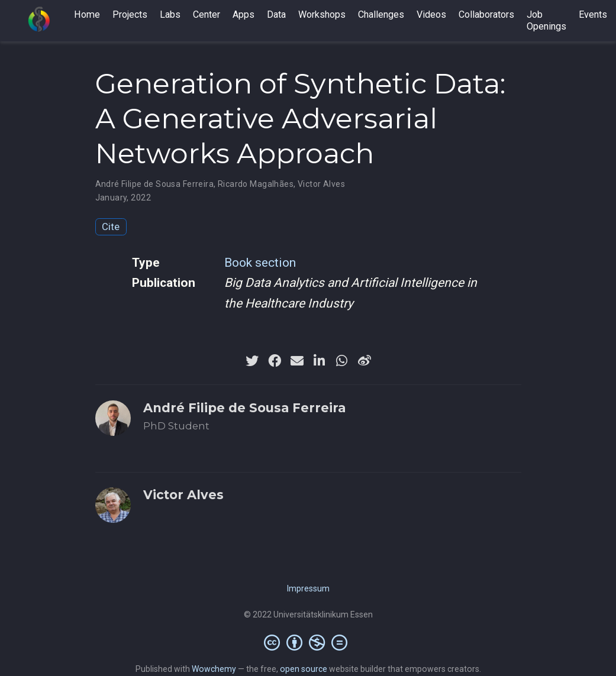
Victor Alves (321, 184)
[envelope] (297, 361)
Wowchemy (214, 669)
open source (304, 669)
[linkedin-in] (320, 361)
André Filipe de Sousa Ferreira (155, 184)
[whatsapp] (342, 361)
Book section (260, 263)
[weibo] (365, 361)
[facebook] (275, 361)
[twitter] (252, 361)
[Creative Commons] (308, 642)
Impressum (308, 588)
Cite (111, 227)
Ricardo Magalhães (256, 184)
